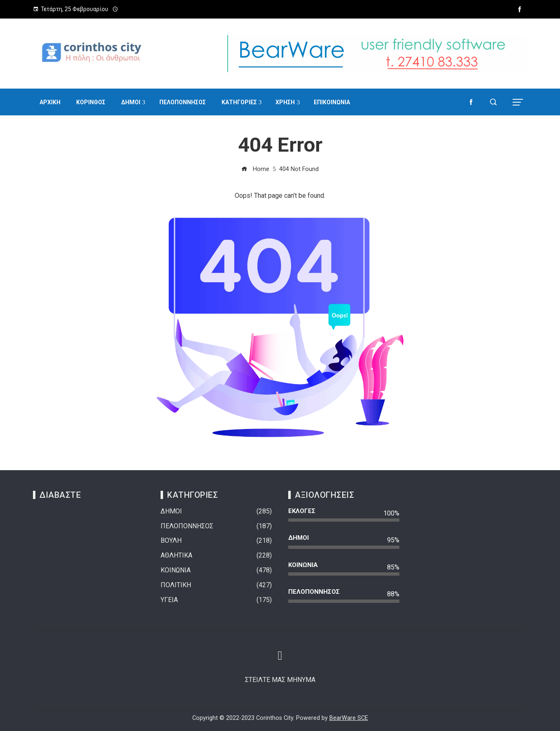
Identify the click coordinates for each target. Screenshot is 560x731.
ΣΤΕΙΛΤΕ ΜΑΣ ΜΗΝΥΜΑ (280, 680)
